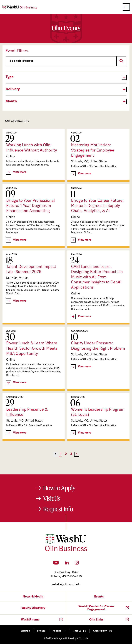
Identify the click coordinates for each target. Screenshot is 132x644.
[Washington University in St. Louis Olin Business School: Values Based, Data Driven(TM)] (66, 551)
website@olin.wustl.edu (66, 584)
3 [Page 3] (71, 454)
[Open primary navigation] (126, 7)
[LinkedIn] (67, 564)
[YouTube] (56, 564)
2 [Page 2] (66, 454)
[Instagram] (77, 564)
